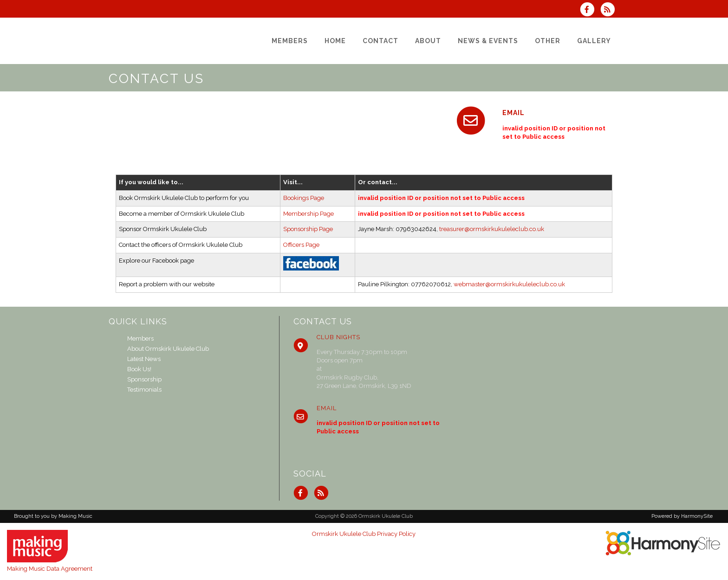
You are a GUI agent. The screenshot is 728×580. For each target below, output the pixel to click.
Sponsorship (144, 379)
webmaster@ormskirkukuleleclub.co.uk (509, 284)
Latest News (144, 359)
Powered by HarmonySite (682, 516)
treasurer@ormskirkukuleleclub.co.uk (492, 229)
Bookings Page (304, 198)
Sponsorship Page (308, 229)
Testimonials (144, 390)
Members (140, 338)
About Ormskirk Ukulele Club (168, 349)
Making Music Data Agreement (50, 569)
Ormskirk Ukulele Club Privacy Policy (364, 534)
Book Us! (139, 369)
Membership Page (309, 214)
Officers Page (301, 245)
